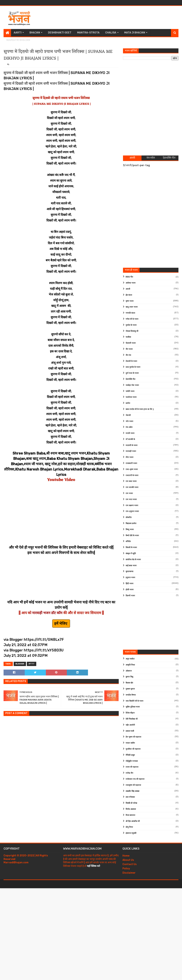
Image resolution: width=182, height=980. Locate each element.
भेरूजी (128, 415)
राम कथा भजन (131, 481)
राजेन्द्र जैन (129, 773)
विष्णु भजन (130, 529)
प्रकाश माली (130, 731)
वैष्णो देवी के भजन (132, 536)
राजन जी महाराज (132, 767)
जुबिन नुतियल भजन (133, 707)
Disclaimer (129, 873)
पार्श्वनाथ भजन (131, 397)
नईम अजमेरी (130, 725)
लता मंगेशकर (130, 797)
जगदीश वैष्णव (131, 695)
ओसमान (129, 671)
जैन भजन (129, 349)
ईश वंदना (129, 295)
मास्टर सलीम (130, 743)
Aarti (18, 33)
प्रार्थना (128, 403)
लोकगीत (129, 517)
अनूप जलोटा (130, 659)
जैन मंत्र (128, 355)
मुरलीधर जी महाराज (133, 749)
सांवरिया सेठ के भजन (133, 560)
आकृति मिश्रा (130, 665)
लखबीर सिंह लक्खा (133, 791)
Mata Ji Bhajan (135, 33)
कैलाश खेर (129, 683)
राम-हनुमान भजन (132, 511)
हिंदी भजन (129, 584)
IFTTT (32, 664)
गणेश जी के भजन (132, 319)
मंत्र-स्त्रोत (129, 427)
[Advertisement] (114, 17)
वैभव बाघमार (130, 815)
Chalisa (111, 33)
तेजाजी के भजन (131, 361)
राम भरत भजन (131, 499)
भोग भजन (129, 421)
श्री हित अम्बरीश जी (133, 821)
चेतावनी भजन (131, 343)
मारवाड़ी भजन (131, 451)
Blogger (20, 664)
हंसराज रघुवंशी (131, 833)
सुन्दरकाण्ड (129, 571)
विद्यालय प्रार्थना (131, 523)
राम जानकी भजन (132, 487)
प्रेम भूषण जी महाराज (133, 737)
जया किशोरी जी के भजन (134, 701)
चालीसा (128, 337)
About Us (128, 860)
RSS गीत (129, 277)
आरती (128, 289)
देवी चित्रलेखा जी (132, 719)
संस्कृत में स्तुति (131, 554)
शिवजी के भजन (131, 547)
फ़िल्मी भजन (130, 596)
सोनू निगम (129, 827)
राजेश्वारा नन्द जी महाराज (135, 779)
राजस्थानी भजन (131, 463)
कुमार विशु (129, 677)
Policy (126, 869)
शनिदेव (128, 541)
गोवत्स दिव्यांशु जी (132, 331)
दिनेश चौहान (130, 713)
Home (126, 856)
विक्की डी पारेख (131, 803)
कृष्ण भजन (130, 301)
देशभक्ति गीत (130, 379)
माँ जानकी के (130, 439)
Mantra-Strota (88, 33)
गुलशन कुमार (130, 689)
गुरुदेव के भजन (131, 325)
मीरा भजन (129, 457)
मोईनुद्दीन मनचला (132, 761)
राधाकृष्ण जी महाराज (133, 785)
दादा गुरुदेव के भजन (133, 367)
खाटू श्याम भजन (132, 307)
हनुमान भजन (130, 578)
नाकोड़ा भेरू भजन (132, 385)
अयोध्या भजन (131, 283)
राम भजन (129, 493)
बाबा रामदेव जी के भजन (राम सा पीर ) (140, 409)
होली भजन (130, 590)
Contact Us (130, 864)
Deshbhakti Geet (60, 33)
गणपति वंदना (130, 313)
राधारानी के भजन (132, 475)
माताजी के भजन (132, 445)
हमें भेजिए (61, 624)
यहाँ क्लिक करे (93, 866)
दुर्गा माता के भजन (132, 373)
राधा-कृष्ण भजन (132, 469)
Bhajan (35, 33)
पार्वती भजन (130, 391)
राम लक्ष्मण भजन (132, 505)
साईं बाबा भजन (131, 566)
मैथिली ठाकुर (130, 755)
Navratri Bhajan (18, 40)
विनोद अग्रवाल (131, 809)
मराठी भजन (130, 433)
